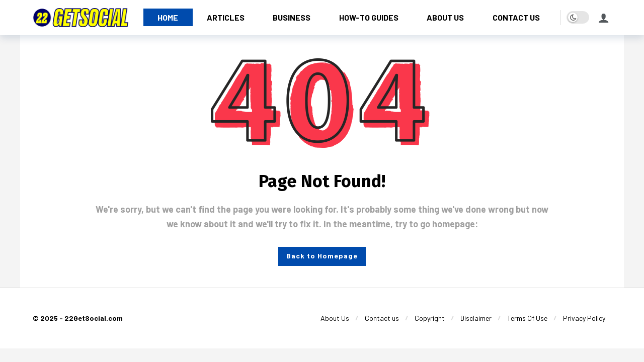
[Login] (604, 18)
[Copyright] (430, 318)
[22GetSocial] (80, 17)
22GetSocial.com (94, 318)
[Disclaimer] (476, 318)
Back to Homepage (322, 256)
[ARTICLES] (226, 17)
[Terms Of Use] (527, 318)
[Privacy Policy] (584, 318)
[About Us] (335, 318)
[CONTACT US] (516, 17)
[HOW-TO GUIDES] (369, 17)
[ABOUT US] (446, 17)
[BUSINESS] (292, 17)
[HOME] (168, 17)
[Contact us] (382, 318)
